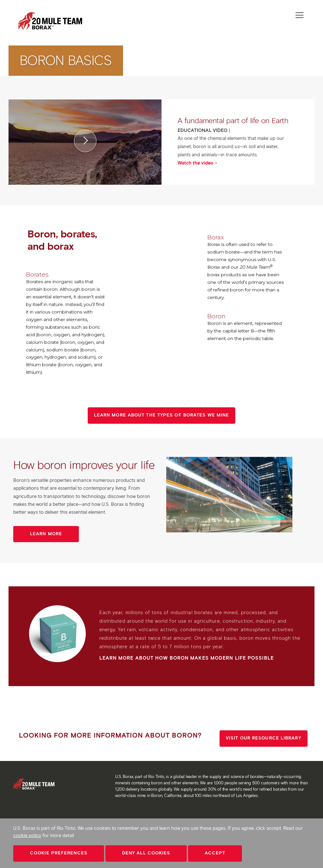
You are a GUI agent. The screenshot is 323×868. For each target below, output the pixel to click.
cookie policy (27, 835)
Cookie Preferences (59, 853)
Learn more (46, 534)
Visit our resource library (264, 738)
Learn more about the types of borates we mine (162, 415)
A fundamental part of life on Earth (233, 120)
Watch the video (196, 163)
